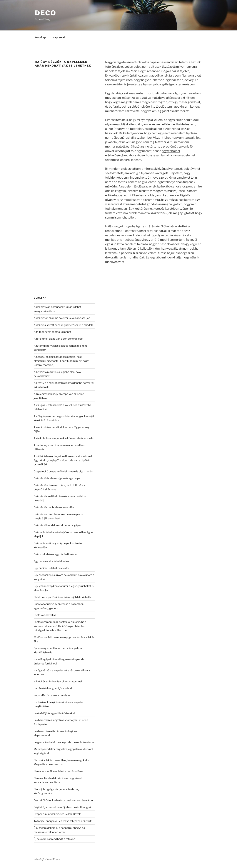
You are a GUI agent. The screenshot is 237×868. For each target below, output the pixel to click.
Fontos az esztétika (45, 615)
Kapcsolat (59, 37)
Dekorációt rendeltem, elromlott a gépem (58, 525)
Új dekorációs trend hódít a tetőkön (54, 839)
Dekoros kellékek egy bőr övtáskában (56, 554)
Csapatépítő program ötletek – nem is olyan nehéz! (64, 471)
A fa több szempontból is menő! (52, 332)
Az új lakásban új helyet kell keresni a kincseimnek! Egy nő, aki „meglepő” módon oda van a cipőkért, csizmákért (64, 460)
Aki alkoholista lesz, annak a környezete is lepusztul (64, 438)
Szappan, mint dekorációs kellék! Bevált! (57, 814)
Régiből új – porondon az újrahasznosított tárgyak (63, 807)
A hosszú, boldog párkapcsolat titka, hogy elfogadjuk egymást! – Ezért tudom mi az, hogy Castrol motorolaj (61, 361)
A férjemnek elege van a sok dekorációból (58, 339)
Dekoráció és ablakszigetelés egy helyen (57, 478)
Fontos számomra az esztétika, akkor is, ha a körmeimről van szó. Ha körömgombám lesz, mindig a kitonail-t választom (60, 626)
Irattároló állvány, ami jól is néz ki (53, 688)
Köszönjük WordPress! (47, 859)
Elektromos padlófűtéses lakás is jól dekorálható (62, 597)
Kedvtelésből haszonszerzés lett (53, 695)
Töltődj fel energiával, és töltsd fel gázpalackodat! (63, 821)
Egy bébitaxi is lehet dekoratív (51, 568)
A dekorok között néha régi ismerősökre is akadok (63, 325)
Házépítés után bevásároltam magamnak (58, 681)
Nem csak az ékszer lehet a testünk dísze (58, 771)
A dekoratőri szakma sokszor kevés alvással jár (62, 318)
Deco (46, 13)
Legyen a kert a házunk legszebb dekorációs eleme (64, 742)
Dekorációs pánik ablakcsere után (54, 507)
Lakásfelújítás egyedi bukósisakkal (54, 713)
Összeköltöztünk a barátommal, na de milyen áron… (64, 800)
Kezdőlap (40, 37)
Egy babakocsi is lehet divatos (51, 561)
